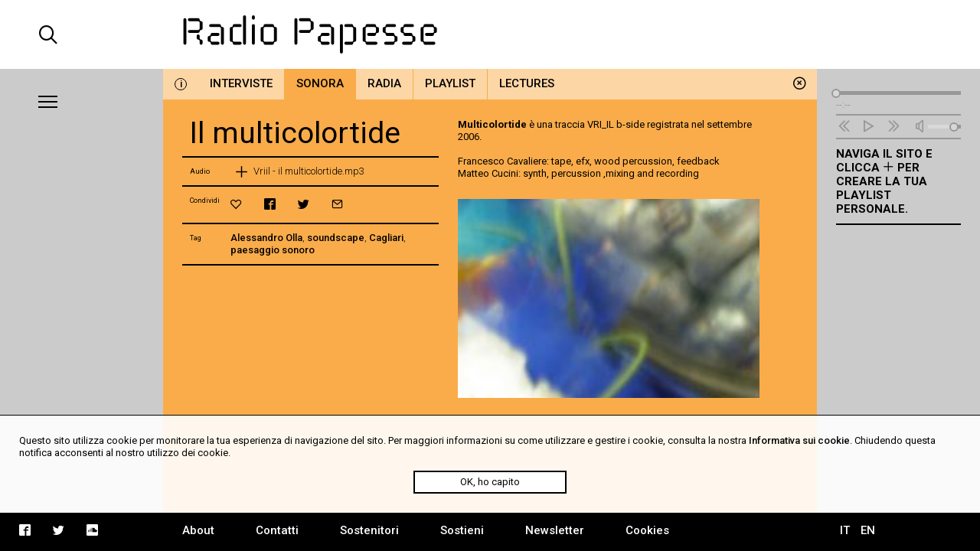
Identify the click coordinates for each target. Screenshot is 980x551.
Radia (384, 83)
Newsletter (555, 530)
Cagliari (386, 238)
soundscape (336, 238)
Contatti (277, 530)
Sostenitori (369, 530)
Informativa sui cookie (799, 440)
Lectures (527, 83)
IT (845, 530)
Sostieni (462, 530)
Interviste (241, 83)
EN (868, 530)
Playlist (450, 83)
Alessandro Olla (266, 238)
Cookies (647, 530)
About (198, 530)
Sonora (320, 83)
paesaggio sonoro (273, 250)
